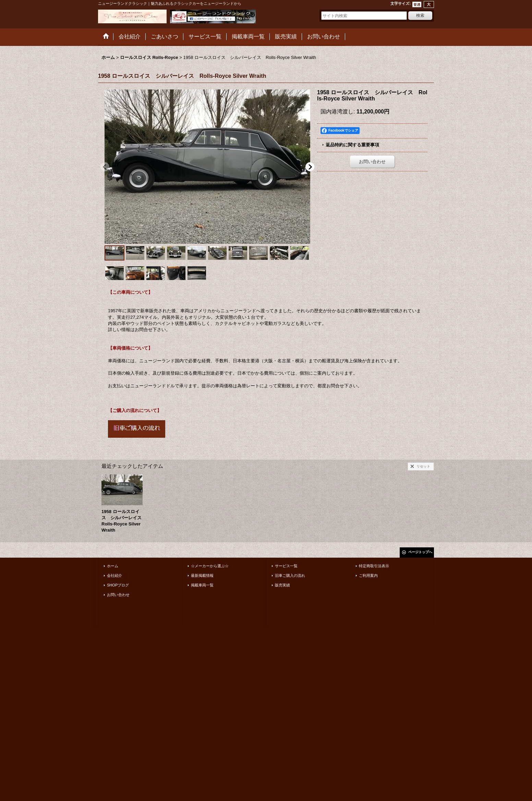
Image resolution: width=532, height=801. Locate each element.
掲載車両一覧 (202, 585)
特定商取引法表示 (374, 566)
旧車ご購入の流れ (290, 575)
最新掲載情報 (202, 575)
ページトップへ (420, 552)
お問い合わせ (372, 162)
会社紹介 (114, 575)
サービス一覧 (286, 566)
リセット (423, 466)
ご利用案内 (368, 575)
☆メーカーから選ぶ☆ (210, 566)
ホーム (113, 566)
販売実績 (282, 585)
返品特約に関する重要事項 (352, 145)
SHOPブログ (118, 585)
